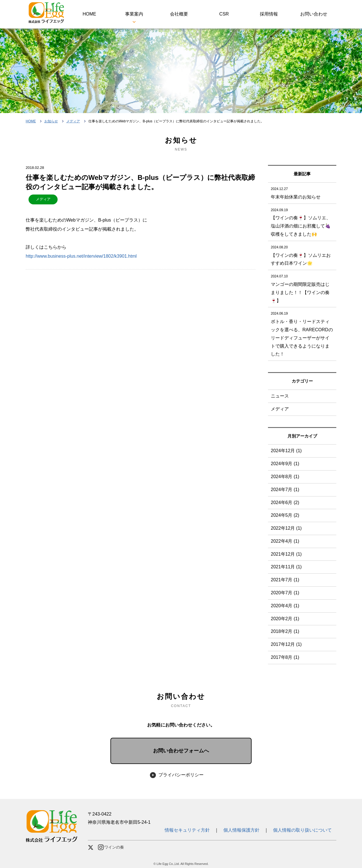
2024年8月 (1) (285, 477)
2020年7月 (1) (285, 593)
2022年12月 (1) (286, 528)
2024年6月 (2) (285, 503)
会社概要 (179, 14)
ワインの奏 (111, 847)
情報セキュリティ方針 (189, 830)
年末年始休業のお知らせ (302, 192)
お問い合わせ (314, 14)
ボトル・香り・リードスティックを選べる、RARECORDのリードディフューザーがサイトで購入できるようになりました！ (302, 333)
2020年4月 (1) (285, 606)
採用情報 (269, 14)
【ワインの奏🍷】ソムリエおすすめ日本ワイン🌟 (302, 255)
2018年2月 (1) (285, 631)
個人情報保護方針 (241, 830)
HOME (89, 14)
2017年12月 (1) (286, 644)
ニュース (280, 396)
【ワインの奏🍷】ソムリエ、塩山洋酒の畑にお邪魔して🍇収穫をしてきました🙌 (302, 221)
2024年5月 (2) (285, 515)
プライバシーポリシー (181, 775)
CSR (224, 14)
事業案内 (134, 14)
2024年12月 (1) (286, 451)
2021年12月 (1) (286, 554)
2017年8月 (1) (285, 657)
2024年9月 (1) (285, 464)
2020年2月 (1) (285, 619)
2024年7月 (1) (285, 490)
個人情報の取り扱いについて (302, 830)
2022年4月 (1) (285, 541)
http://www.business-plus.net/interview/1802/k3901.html (81, 256)
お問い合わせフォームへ (181, 751)
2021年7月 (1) (285, 580)
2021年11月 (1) (286, 567)
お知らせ (51, 121)
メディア (73, 121)
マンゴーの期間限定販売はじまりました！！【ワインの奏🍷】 (302, 288)
